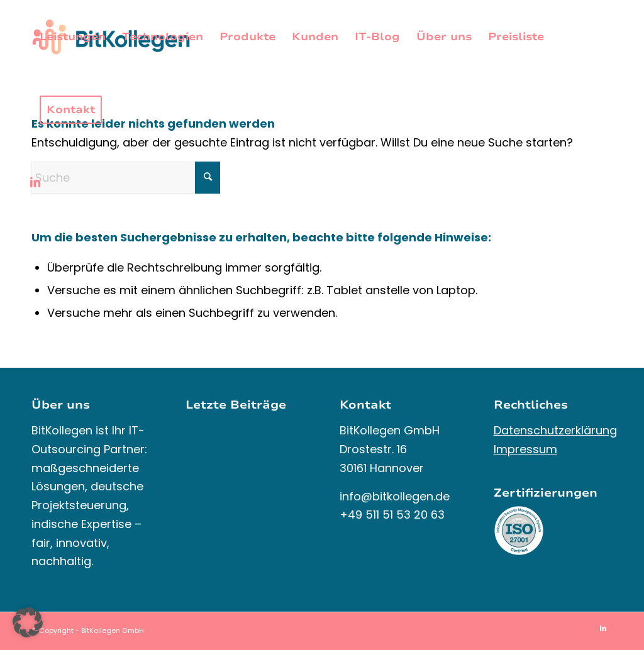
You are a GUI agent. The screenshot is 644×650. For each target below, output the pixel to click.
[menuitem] (73, 37)
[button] (28, 622)
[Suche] (126, 178)
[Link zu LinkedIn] (35, 182)
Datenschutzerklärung (555, 430)
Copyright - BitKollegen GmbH (92, 631)
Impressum (525, 449)
